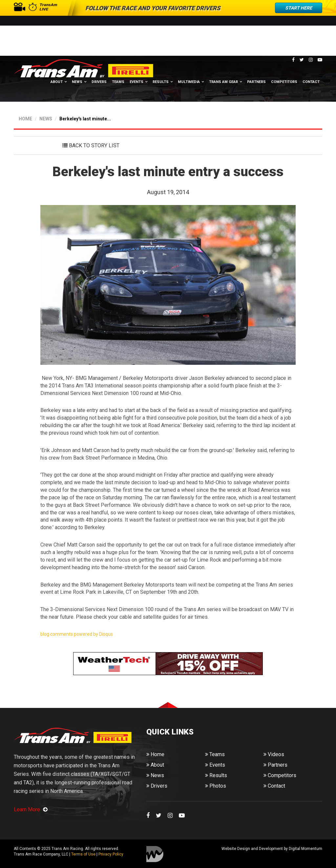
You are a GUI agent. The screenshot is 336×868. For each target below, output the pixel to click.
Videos (274, 754)
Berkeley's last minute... (85, 118)
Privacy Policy (111, 854)
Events (136, 83)
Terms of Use (83, 854)
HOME (25, 118)
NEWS (46, 118)
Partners (256, 83)
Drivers (99, 83)
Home (155, 754)
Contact (311, 83)
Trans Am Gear (223, 83)
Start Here (299, 8)
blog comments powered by (77, 633)
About (57, 83)
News (77, 83)
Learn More (31, 809)
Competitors (284, 83)
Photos (216, 785)
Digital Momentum (155, 853)
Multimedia (189, 83)
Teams (118, 83)
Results (161, 83)
